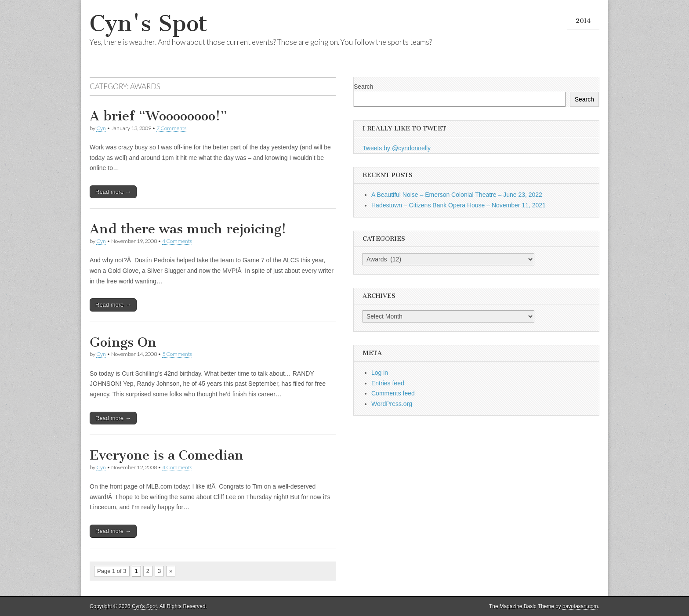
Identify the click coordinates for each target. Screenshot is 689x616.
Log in (380, 373)
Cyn (101, 128)
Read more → (113, 192)
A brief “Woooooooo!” (158, 116)
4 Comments (177, 241)
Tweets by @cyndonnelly (397, 148)
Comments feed (393, 393)
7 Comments (171, 128)
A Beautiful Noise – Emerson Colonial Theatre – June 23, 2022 (457, 195)
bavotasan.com (580, 606)
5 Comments (177, 354)
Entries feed (388, 383)
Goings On (123, 342)
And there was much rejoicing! (188, 229)
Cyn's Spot (149, 24)
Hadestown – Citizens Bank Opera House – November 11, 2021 (459, 205)
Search (363, 87)
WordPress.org (392, 404)
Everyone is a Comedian (167, 455)
